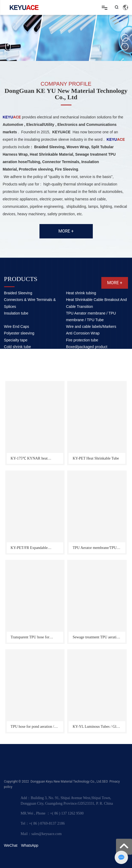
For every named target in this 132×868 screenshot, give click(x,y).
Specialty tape (16, 340)
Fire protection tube (82, 340)
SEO (105, 782)
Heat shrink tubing (81, 293)
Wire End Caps (17, 326)
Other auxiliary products (24, 353)
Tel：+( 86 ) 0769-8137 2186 (43, 823)
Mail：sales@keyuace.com (41, 834)
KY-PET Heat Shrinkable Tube (96, 458)
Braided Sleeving (18, 293)
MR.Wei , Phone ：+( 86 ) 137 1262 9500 (52, 813)
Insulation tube (16, 313)
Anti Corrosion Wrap (83, 333)
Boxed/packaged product (87, 347)
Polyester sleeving (19, 333)
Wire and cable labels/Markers (91, 326)
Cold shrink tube (17, 347)
